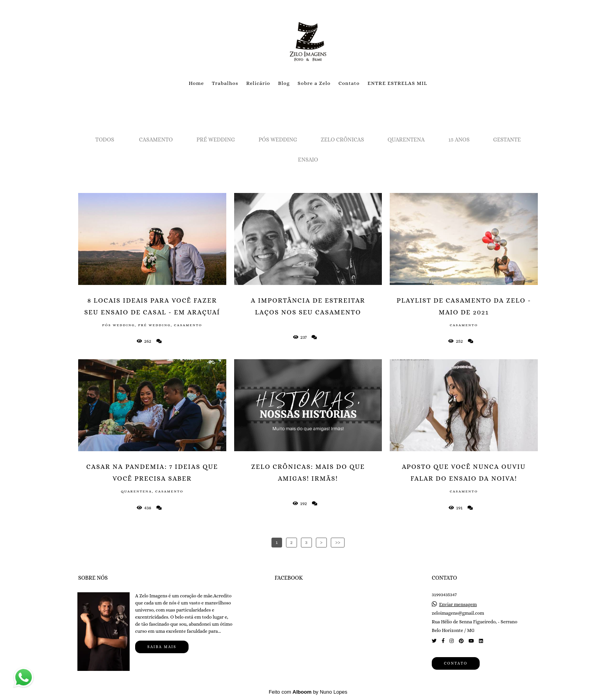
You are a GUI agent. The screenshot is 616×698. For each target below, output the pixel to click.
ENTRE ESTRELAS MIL (397, 83)
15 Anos (459, 140)
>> (338, 542)
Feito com (308, 692)
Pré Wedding (216, 140)
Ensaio (308, 160)
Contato (349, 83)
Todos (105, 140)
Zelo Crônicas (342, 140)
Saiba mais (162, 646)
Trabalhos (225, 83)
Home (196, 83)
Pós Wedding (278, 140)
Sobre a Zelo (314, 83)
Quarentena (406, 140)
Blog (284, 83)
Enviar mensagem (458, 604)
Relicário (258, 83)
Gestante (507, 140)
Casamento (156, 140)
